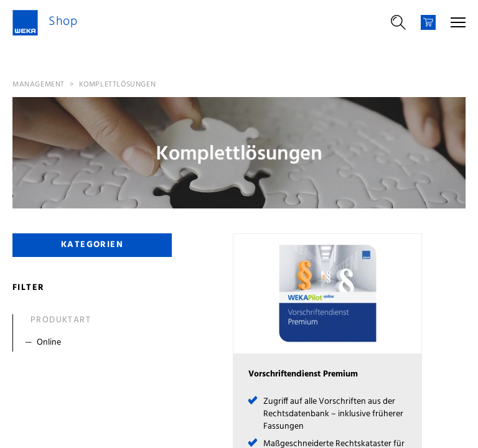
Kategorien (92, 245)
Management (39, 85)
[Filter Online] (95, 343)
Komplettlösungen (118, 85)
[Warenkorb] (428, 22)
